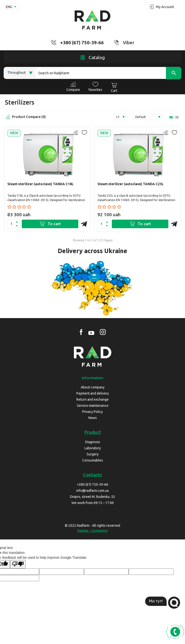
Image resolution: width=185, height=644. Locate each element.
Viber (129, 43)
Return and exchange (92, 399)
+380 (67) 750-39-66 (82, 43)
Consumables (93, 460)
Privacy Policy (92, 412)
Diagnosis (93, 442)
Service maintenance (93, 406)
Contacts (92, 475)
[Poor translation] (18, 564)
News (93, 418)
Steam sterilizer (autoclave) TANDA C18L (40, 184)
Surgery (93, 454)
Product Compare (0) (25, 117)
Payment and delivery (93, 393)
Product (93, 432)
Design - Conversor (93, 531)
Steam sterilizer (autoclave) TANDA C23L (131, 184)
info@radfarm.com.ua (92, 491)
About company (93, 387)
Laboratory (93, 448)
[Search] (109, 73)
